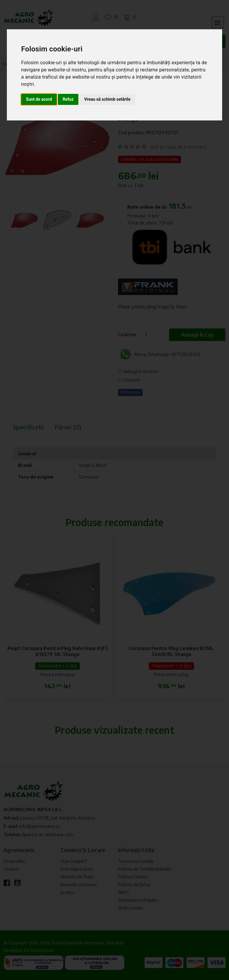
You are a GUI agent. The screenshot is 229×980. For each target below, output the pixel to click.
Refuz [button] (68, 99)
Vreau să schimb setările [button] (107, 99)
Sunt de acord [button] (39, 99)
